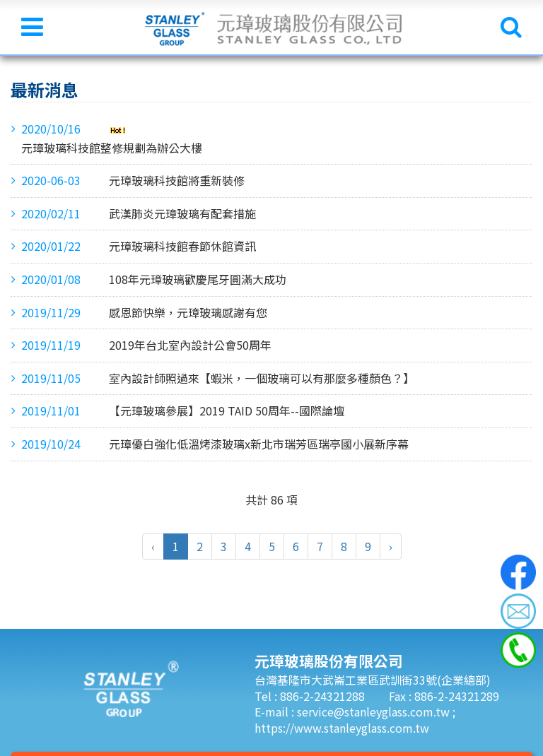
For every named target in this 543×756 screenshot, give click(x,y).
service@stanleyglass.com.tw (375, 711)
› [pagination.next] (391, 546)
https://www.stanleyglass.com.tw (342, 728)
